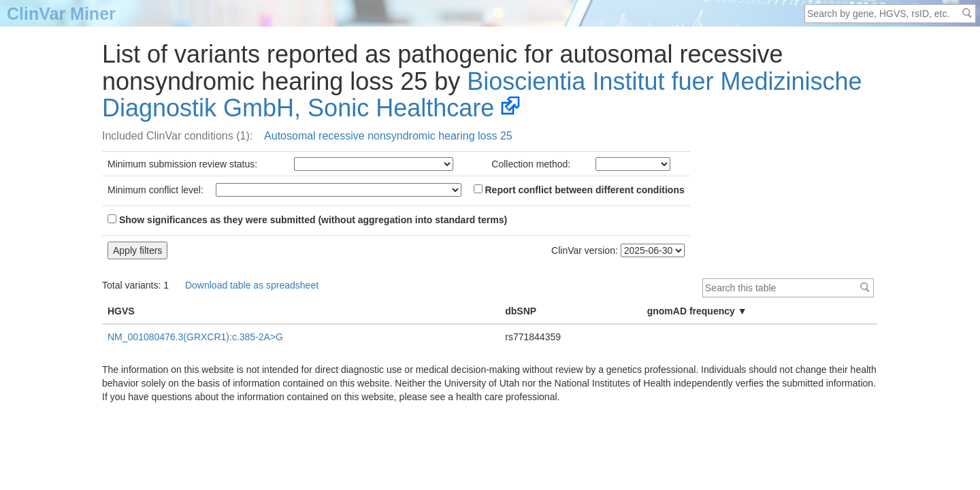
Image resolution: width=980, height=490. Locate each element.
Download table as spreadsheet (252, 285)
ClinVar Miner (61, 14)
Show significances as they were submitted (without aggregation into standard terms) (307, 220)
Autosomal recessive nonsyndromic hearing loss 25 (388, 136)
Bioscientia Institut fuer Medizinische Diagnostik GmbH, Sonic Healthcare (482, 95)
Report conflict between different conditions (579, 190)
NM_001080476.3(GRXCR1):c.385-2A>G (195, 337)
